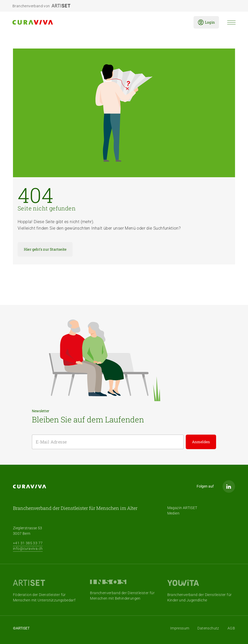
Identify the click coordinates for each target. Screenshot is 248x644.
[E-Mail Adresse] (108, 442)
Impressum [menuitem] (180, 628)
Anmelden (201, 442)
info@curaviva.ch (28, 549)
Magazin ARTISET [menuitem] (182, 508)
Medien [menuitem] (173, 513)
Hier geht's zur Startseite (45, 249)
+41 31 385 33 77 (28, 543)
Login (206, 22)
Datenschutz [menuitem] (208, 628)
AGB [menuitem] (231, 628)
